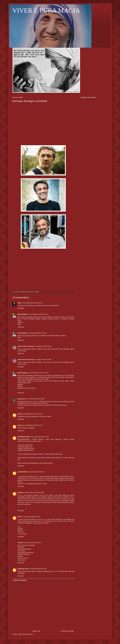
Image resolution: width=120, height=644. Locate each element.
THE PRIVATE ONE (23, 437)
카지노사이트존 (22, 534)
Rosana (20, 414)
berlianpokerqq (34, 463)
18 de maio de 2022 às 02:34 (32, 543)
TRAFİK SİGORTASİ (24, 554)
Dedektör (20, 556)
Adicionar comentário (20, 580)
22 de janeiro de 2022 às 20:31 (31, 517)
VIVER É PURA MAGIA (46, 10)
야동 (19, 527)
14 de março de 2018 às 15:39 (36, 399)
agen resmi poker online (34, 441)
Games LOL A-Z (22, 484)
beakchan (21, 492)
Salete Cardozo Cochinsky (26, 346)
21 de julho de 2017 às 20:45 (43, 360)
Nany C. (20, 303)
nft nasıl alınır (22, 551)
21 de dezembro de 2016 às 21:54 (38, 314)
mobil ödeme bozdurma (24, 549)
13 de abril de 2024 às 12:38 (38, 569)
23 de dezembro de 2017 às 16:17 (38, 373)
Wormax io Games (41, 484)
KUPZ (19, 517)
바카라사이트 (27, 499)
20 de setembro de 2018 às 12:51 (33, 414)
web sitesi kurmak (23, 558)
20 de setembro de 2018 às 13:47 (33, 425)
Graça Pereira (22, 399)
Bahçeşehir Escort (23, 569)
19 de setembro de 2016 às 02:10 (33, 303)
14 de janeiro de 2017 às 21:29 (37, 333)
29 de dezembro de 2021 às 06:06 (34, 492)
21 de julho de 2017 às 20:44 (43, 346)
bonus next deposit (24, 447)
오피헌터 (20, 529)
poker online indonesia (53, 439)
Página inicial (36, 631)
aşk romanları (22, 560)
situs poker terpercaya (46, 463)
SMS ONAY (21, 547)
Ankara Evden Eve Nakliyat (25, 553)
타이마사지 (21, 532)
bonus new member (24, 445)
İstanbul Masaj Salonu (24, 571)
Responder (21, 308)
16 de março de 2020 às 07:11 (36, 472)
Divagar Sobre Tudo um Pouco (27, 388)
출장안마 (20, 530)
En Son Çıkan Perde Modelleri (26, 545)
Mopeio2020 (32, 484)
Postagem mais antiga (67, 631)
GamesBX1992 (22, 472)
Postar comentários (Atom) (25, 634)
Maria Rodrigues (23, 314)
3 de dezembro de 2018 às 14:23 (39, 437)
